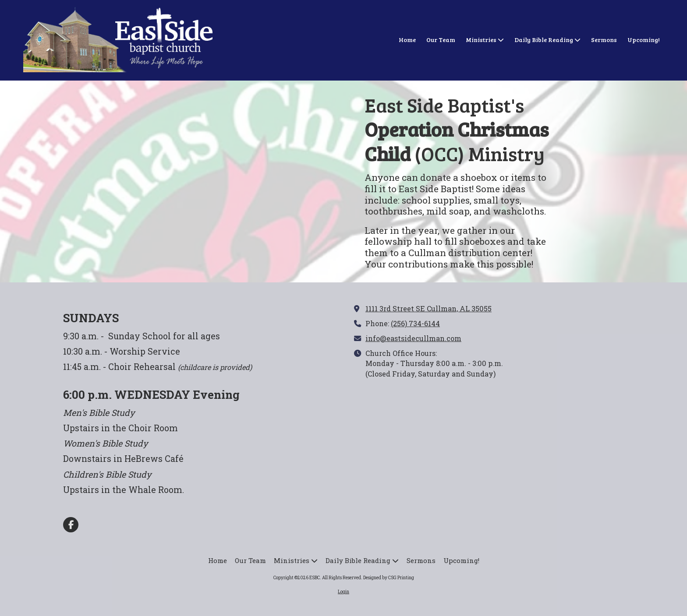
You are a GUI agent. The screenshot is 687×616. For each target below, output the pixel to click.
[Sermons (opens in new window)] (604, 40)
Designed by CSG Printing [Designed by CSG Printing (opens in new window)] (389, 578)
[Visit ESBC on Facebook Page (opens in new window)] (71, 525)
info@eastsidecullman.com (413, 338)
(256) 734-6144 (415, 323)
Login (343, 592)
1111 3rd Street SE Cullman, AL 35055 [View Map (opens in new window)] (428, 308)
